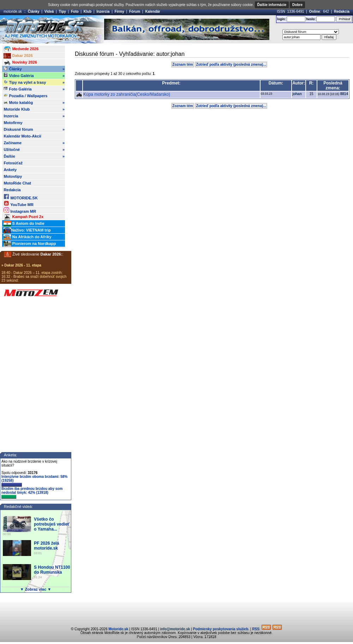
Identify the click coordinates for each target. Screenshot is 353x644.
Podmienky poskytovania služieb (221, 629)
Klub (88, 11)
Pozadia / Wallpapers (25, 95)
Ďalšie (34, 156)
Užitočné (34, 150)
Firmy (119, 11)
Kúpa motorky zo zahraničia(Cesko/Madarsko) (127, 94)
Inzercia (103, 11)
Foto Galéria (34, 89)
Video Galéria (34, 76)
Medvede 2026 (21, 49)
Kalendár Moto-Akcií (22, 136)
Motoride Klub (34, 109)
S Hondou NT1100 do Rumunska (52, 570)
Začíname (34, 143)
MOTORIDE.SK (20, 197)
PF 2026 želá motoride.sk (46, 546)
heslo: (311, 19)
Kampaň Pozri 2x (23, 217)
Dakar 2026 (18, 56)
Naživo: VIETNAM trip (27, 230)
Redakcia (342, 11)
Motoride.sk (118, 629)
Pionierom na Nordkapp (30, 244)
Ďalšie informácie (272, 5)
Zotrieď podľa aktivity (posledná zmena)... (231, 65)
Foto (75, 11)
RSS (256, 629)
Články (34, 11)
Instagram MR (20, 210)
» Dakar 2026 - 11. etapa (21, 265)
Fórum (135, 11)
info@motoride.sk (175, 629)
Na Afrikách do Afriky (27, 237)
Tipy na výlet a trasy (34, 82)
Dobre (297, 5)
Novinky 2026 (20, 63)
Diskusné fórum (34, 129)
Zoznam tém (183, 65)
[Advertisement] (176, 610)
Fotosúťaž (13, 163)
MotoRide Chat (17, 183)
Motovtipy (13, 176)
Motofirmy (13, 123)
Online (315, 11)
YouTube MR (18, 203)
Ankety (10, 170)
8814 (344, 94)
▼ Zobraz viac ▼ (36, 589)
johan (297, 94)
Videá (49, 11)
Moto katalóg (34, 103)
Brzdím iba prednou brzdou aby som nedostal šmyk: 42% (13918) (32, 493)
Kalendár (153, 11)
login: (282, 19)
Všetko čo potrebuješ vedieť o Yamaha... (52, 524)
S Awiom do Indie (24, 224)
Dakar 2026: (52, 254)
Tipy (62, 11)
